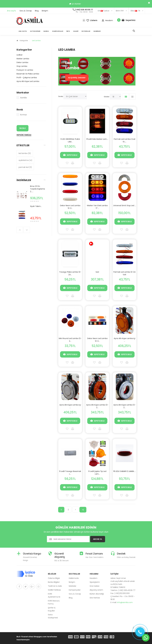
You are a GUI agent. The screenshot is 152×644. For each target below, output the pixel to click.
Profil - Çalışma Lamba (27, 78)
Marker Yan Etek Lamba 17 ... (97, 207)
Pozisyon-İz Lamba (25, 70)
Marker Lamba (23, 59)
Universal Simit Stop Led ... (125, 206)
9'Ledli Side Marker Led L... (97, 139)
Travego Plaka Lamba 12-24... (70, 273)
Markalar (73, 586)
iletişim (45, 11)
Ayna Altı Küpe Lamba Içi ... (125, 340)
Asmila (22, 98)
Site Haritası (95, 598)
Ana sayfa (11, 11)
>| (83, 510)
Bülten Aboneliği (97, 594)
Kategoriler (35, 31)
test (97, 272)
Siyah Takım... (36, 206)
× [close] (149, 3)
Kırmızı (22, 115)
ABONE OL (98, 539)
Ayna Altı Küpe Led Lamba (28, 81)
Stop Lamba (22, 66)
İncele (23, 128)
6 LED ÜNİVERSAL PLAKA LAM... (70, 140)
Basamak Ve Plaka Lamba (28, 74)
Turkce (105, 11)
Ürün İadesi (94, 586)
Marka (46, 31)
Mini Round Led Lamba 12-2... (70, 340)
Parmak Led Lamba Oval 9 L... (124, 140)
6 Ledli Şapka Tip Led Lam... (97, 473)
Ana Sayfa (23, 31)
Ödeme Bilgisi (54, 578)
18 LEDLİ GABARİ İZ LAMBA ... (124, 471)
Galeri (76, 31)
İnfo (68, 31)
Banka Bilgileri (54, 582)
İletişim (72, 582)
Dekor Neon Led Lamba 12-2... (70, 207)
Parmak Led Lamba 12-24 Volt (124, 273)
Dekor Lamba (22, 62)
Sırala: (61, 96)
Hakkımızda (74, 578)
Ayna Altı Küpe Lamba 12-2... (97, 406)
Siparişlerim (95, 582)
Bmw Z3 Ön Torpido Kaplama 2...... (37, 189)
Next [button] (27, 230)
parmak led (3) (25, 167)
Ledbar (20, 55)
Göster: (107, 97)
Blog (37, 11)
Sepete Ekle (70, 155)
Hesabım (94, 578)
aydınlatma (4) (25, 160)
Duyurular (86, 31)
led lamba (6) (25, 153)
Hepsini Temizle (24, 135)
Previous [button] (20, 230)
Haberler (97, 31)
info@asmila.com (125, 602)
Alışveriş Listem (96, 590)
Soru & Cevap (26, 11)
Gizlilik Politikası (54, 590)
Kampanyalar (58, 31)
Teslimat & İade (55, 586)
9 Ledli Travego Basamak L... (70, 473)
